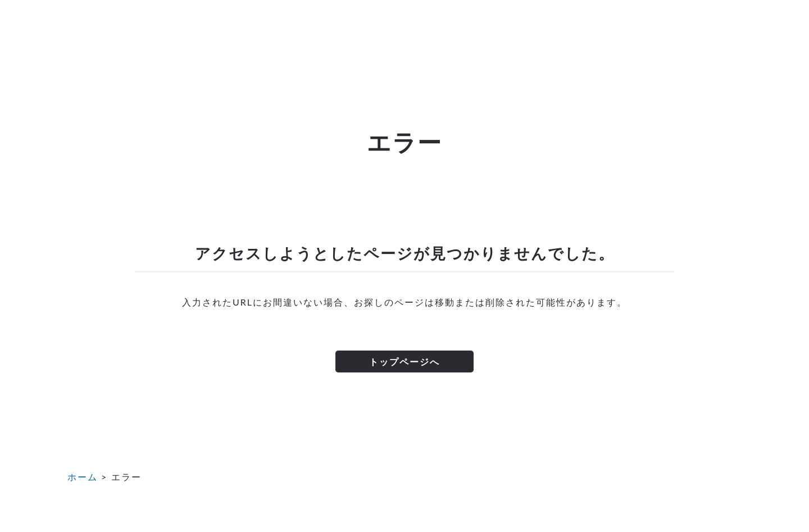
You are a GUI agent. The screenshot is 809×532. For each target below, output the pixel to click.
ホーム (83, 477)
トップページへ (404, 362)
